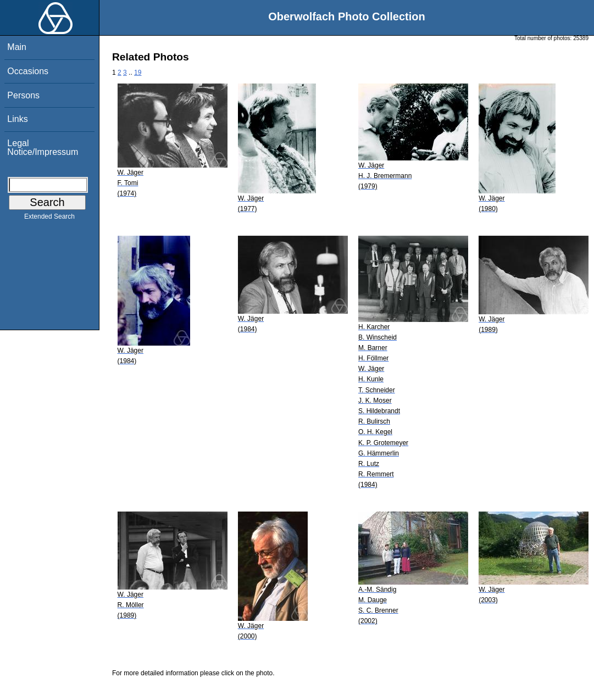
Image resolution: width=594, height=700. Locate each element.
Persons (23, 95)
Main (17, 47)
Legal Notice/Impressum (43, 148)
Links (17, 119)
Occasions (28, 71)
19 (138, 73)
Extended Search (49, 219)
